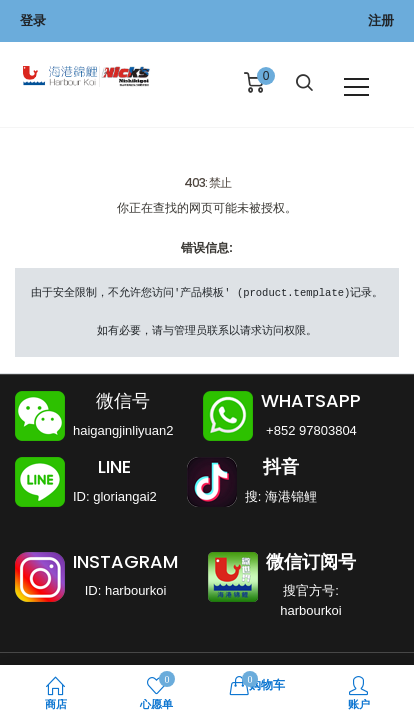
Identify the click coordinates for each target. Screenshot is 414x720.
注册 (381, 20)
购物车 (257, 684)
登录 (33, 20)
